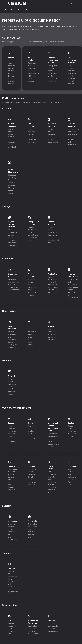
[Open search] (67, 3)
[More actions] (74, 3)
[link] (12, 68)
